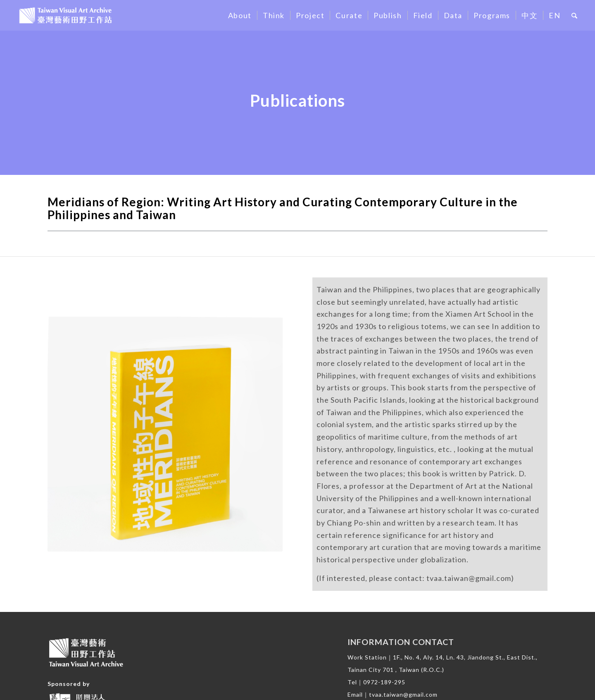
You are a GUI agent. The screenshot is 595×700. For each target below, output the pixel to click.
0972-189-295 (384, 682)
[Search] (575, 15)
